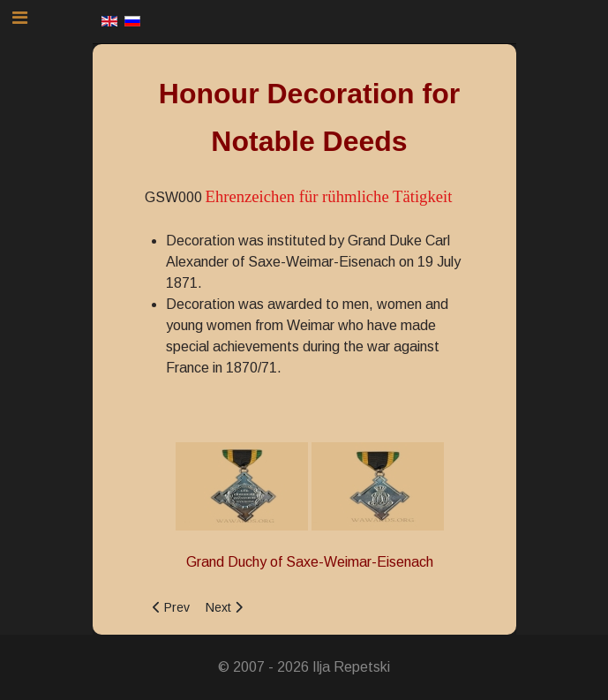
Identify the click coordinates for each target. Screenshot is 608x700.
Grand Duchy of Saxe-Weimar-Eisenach (310, 562)
